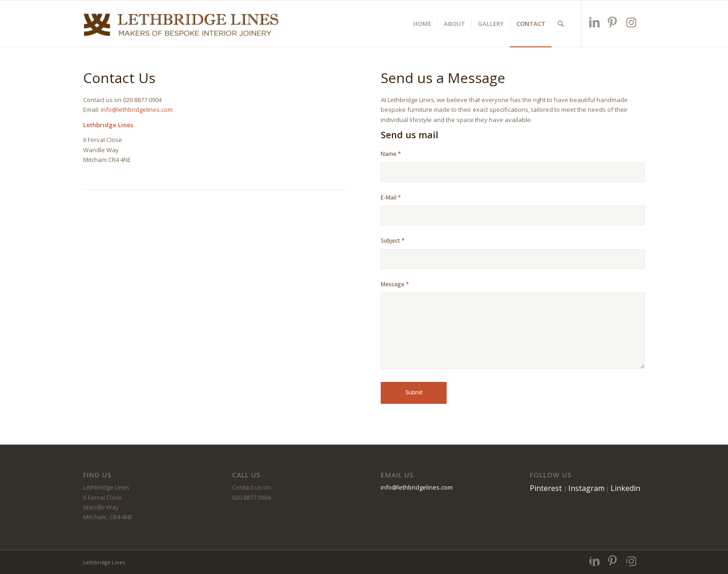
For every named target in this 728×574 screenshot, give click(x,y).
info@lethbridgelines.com (137, 110)
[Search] (561, 24)
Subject (393, 241)
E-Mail (391, 197)
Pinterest (547, 488)
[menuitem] (422, 24)
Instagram (586, 488)
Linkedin (625, 488)
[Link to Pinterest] (614, 22)
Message (395, 284)
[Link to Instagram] (632, 22)
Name (391, 154)
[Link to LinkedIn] (595, 22)
